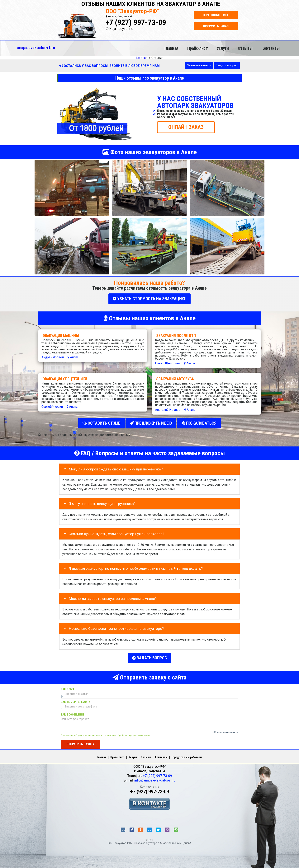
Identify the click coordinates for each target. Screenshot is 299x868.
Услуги (223, 48)
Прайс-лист (198, 48)
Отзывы (245, 48)
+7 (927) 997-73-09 (136, 23)
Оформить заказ (216, 26)
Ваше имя (67, 686)
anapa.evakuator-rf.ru (36, 48)
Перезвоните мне (216, 15)
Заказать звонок (199, 65)
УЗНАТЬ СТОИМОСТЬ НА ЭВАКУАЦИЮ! (149, 299)
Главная (171, 48)
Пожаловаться (199, 422)
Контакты (271, 48)
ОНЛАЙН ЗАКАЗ (186, 127)
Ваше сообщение (73, 711)
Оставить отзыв (102, 422)
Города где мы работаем (187, 754)
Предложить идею (151, 422)
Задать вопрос (227, 65)
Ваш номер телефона (76, 698)
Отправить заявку (80, 741)
